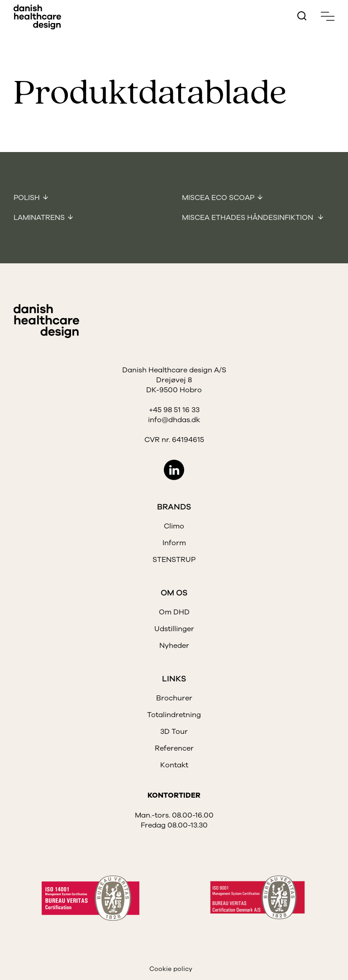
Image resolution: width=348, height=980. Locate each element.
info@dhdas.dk (174, 420)
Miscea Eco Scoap (218, 198)
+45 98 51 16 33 (174, 410)
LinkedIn (174, 470)
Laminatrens (39, 218)
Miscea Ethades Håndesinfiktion (248, 218)
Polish (27, 198)
